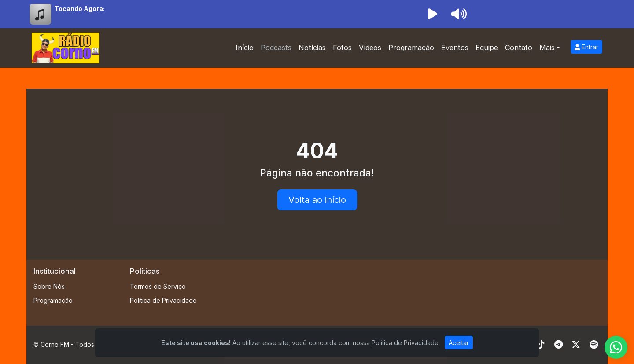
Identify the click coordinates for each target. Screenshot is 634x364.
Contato (519, 48)
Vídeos (370, 48)
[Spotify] (594, 345)
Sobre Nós (49, 286)
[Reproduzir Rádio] (432, 14)
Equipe (487, 48)
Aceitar (459, 343)
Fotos (342, 48)
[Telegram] (558, 345)
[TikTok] (541, 345)
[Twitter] (576, 345)
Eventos (455, 48)
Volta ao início (317, 200)
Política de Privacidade (163, 300)
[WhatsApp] (616, 347)
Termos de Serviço (158, 286)
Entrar (586, 47)
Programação (411, 48)
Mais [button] (547, 48)
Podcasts (276, 48)
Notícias (312, 48)
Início (245, 48)
